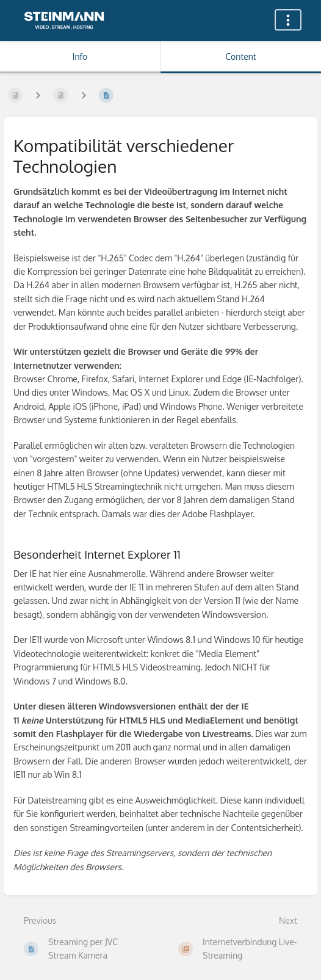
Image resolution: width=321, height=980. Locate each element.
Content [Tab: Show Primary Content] (240, 56)
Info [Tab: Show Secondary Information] (80, 56)
